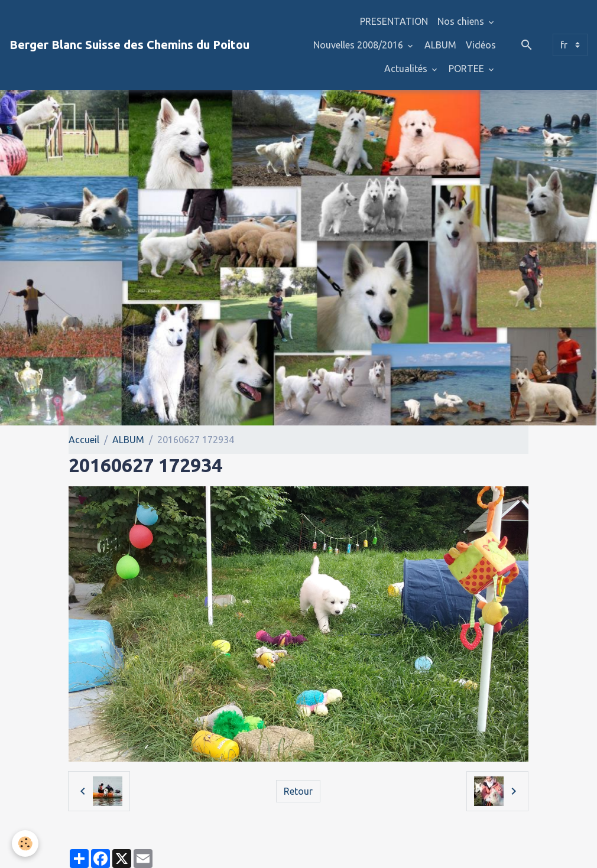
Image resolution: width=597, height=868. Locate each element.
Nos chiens (462, 21)
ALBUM (440, 45)
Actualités (407, 69)
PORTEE (468, 69)
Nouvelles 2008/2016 (359, 45)
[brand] (129, 45)
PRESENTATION (394, 21)
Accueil (84, 440)
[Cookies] (25, 843)
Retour (298, 791)
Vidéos (481, 45)
